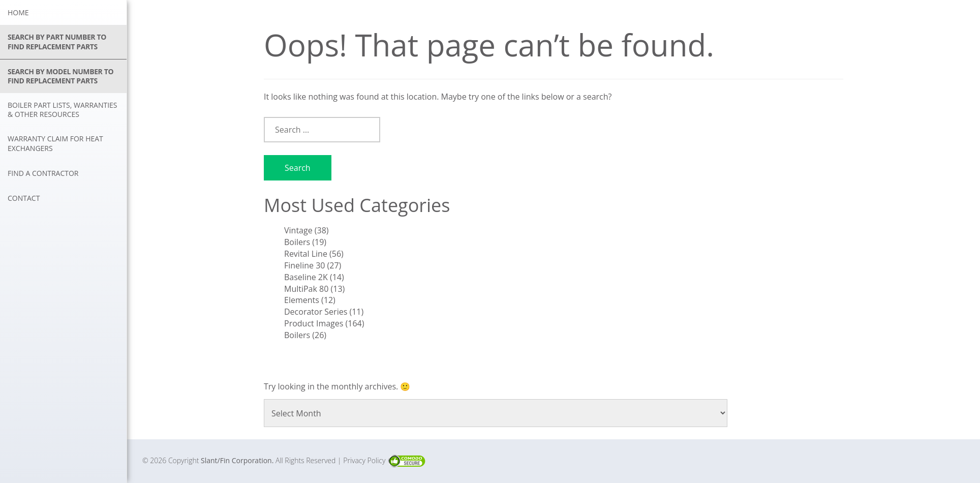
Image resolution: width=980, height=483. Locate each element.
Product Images (314, 323)
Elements (302, 300)
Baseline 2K (306, 277)
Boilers (297, 242)
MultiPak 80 (306, 289)
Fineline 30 (304, 265)
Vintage (298, 230)
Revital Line (306, 254)
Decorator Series (316, 312)
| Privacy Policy (362, 460)
